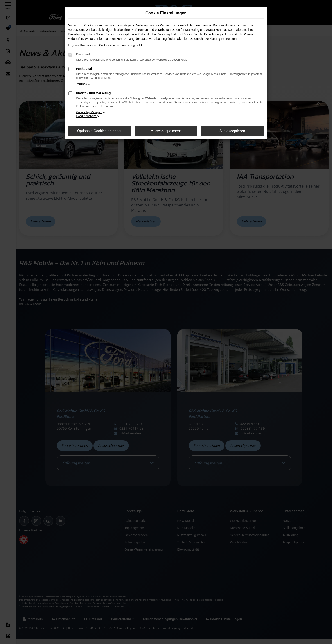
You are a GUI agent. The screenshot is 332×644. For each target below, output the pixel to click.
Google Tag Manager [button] (91, 112)
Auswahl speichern (166, 131)
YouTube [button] (83, 84)
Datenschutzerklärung (205, 39)
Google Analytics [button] (88, 116)
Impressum (229, 39)
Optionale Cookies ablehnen (100, 131)
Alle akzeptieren (232, 131)
